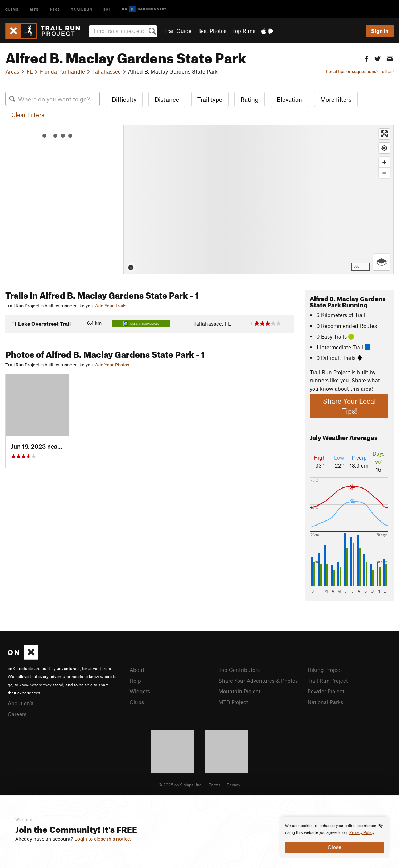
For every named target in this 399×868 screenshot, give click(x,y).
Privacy (234, 785)
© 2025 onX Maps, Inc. (181, 785)
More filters (336, 99)
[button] (367, 58)
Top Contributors (239, 670)
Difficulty (124, 99)
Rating (250, 99)
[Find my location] (384, 148)
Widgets (140, 691)
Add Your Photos (112, 365)
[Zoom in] (384, 162)
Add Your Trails (111, 306)
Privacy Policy (362, 833)
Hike (55, 9)
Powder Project (326, 691)
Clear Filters (28, 115)
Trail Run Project (328, 681)
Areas (12, 71)
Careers (17, 714)
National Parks (325, 702)
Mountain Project (239, 691)
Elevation (289, 99)
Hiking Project (325, 670)
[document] (334, 838)
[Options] (381, 262)
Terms (215, 785)
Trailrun (82, 9)
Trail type (210, 99)
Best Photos (212, 31)
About (137, 670)
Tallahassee (106, 71)
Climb (12, 9)
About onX (21, 703)
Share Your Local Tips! (349, 406)
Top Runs (244, 31)
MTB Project (233, 702)
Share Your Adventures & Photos (258, 681)
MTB (35, 9)
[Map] (258, 200)
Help (135, 681)
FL (30, 71)
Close (334, 847)
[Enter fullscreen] (384, 134)
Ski (107, 9)
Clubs (137, 702)
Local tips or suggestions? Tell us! (360, 71)
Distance (167, 99)
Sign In (380, 31)
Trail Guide (178, 31)
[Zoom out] (384, 173)
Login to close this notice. (103, 839)
